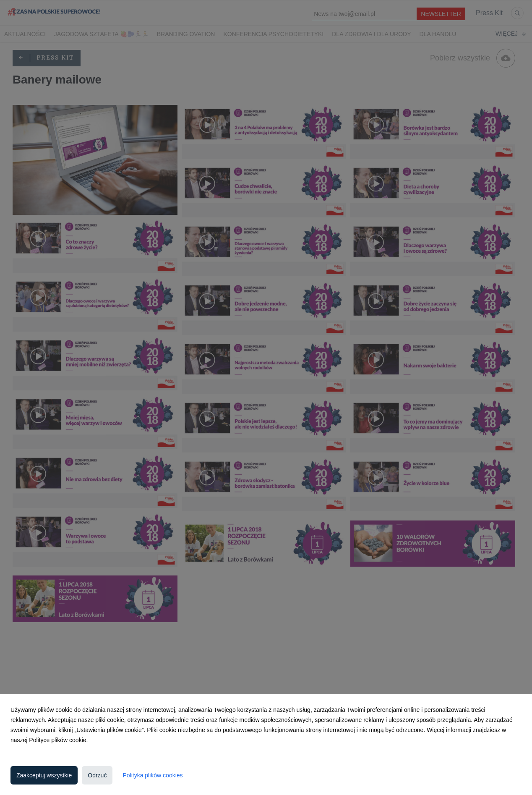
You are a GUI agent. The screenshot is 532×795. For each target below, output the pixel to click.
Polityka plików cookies (153, 775)
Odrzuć (97, 775)
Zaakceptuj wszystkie (44, 775)
